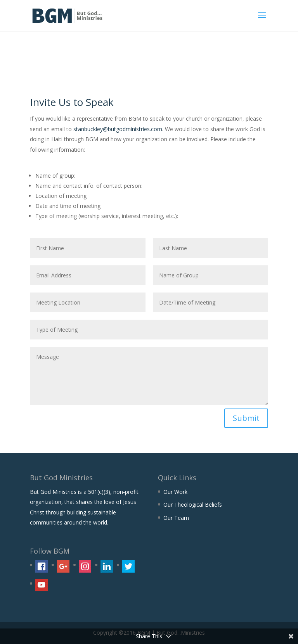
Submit (246, 418)
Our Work (175, 492)
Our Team (176, 518)
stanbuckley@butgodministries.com (118, 129)
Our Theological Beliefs (193, 505)
